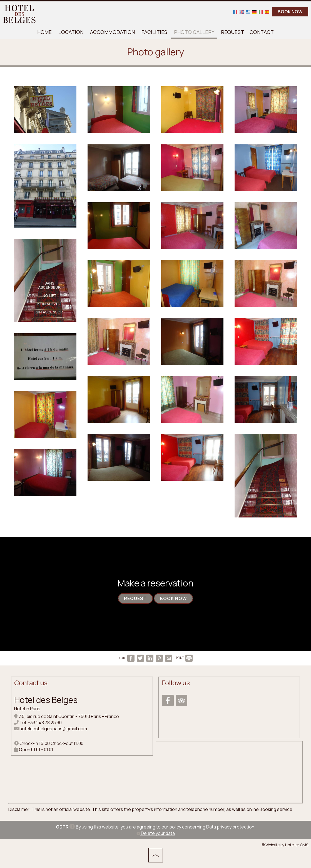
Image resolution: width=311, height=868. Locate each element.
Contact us (31, 683)
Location (71, 32)
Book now (173, 598)
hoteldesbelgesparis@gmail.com (53, 729)
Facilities (154, 32)
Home (44, 32)
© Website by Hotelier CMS (285, 845)
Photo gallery (194, 32)
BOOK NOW (290, 12)
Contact (262, 32)
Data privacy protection (230, 827)
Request (232, 32)
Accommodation (112, 32)
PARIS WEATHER (229, 765)
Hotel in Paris (27, 709)
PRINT (184, 658)
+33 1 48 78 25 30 (45, 722)
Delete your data (156, 833)
